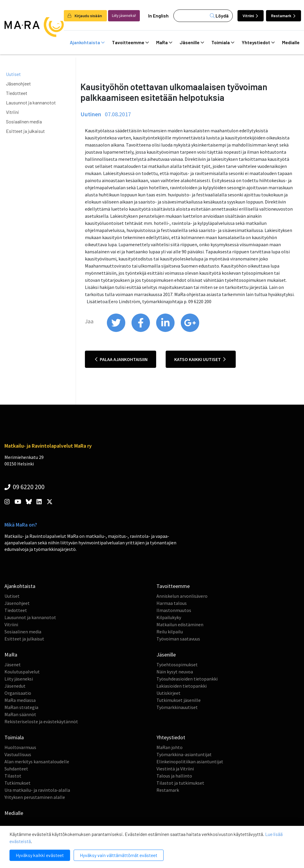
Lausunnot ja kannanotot (31, 102)
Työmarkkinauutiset (177, 707)
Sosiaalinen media (24, 121)
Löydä (219, 16)
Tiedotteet (17, 93)
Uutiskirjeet (168, 693)
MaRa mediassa (20, 700)
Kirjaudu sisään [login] (85, 16)
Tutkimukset (18, 783)
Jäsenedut (15, 686)
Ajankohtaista (87, 42)
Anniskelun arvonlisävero (182, 596)
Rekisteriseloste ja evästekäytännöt (41, 721)
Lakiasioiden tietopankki (182, 686)
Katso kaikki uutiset (200, 359)
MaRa (164, 42)
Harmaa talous (172, 603)
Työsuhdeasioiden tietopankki (187, 679)
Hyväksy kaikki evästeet (40, 855)
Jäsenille (192, 42)
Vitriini (250, 16)
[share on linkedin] (166, 330)
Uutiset (13, 74)
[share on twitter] (117, 330)
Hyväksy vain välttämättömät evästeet (119, 855)
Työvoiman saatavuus (178, 639)
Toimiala (223, 42)
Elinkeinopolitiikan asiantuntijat (190, 762)
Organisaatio (18, 693)
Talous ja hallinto (174, 776)
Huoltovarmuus (20, 747)
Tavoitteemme (130, 42)
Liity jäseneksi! (124, 16)
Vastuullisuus (18, 754)
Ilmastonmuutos (174, 610)
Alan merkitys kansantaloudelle (37, 762)
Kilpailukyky (169, 617)
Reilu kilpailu (170, 632)
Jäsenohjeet (18, 84)
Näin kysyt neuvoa (175, 672)
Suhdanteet (16, 769)
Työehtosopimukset (177, 664)
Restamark (283, 16)
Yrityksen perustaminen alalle (35, 797)
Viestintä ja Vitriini (175, 769)
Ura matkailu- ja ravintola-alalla (37, 790)
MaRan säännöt (20, 714)
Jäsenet (13, 664)
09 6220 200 (24, 487)
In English (158, 16)
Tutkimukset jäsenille (179, 700)
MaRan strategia (21, 707)
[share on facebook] (141, 330)
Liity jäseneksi (19, 679)
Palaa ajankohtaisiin (121, 359)
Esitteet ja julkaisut (25, 131)
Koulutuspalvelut (22, 672)
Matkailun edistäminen (180, 624)
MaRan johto (170, 747)
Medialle (14, 813)
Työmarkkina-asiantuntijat (184, 754)
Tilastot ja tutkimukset (180, 783)
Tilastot (13, 776)
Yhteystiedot (258, 42)
